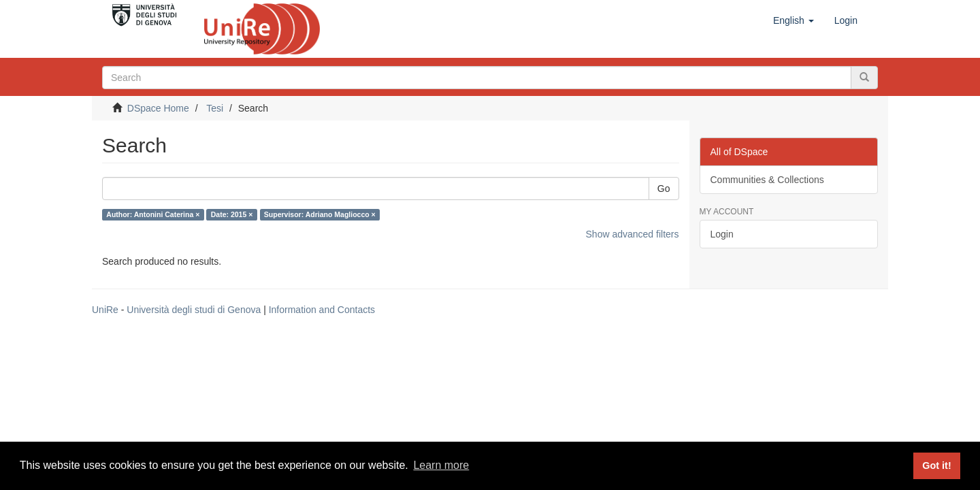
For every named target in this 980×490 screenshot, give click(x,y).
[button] (794, 20)
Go (664, 189)
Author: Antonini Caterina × (153, 214)
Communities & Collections (767, 180)
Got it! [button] (936, 465)
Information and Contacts (322, 310)
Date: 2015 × (232, 214)
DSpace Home (158, 108)
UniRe (105, 310)
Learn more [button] (441, 465)
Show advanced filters (633, 234)
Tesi (215, 108)
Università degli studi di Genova (194, 310)
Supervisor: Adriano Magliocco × (320, 214)
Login (722, 234)
